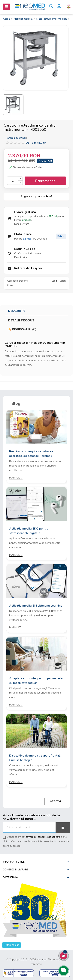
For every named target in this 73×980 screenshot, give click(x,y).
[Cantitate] (13, 181)
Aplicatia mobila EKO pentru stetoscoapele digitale (29, 531)
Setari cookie (12, 945)
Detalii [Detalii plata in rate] (61, 236)
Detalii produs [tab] (21, 320)
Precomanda (45, 181)
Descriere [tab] (17, 311)
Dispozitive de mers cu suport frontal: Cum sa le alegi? (35, 758)
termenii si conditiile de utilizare (43, 837)
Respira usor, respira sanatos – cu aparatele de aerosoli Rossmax (32, 454)
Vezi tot (56, 802)
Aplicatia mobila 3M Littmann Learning (36, 606)
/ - (36, 143)
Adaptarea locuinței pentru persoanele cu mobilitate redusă (36, 681)
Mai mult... (16, 478)
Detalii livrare (22, 224)
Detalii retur (21, 257)
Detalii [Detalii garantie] (63, 281)
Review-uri (22, 329)
